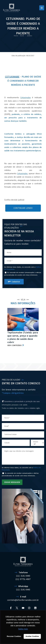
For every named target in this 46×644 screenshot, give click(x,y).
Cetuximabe (12, 77)
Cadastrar (16, 282)
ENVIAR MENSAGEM (12, 482)
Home (16, 36)
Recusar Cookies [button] (14, 636)
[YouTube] (23, 608)
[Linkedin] (35, 608)
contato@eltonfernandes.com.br (23, 600)
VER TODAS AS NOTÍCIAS (31, 357)
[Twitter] (17, 608)
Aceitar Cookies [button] (32, 636)
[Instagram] (29, 608)
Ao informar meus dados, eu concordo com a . (23, 268)
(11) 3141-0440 (23, 576)
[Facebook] (11, 608)
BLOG (22, 36)
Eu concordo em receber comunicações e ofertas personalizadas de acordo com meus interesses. (23, 274)
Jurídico (29, 36)
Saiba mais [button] (23, 629)
